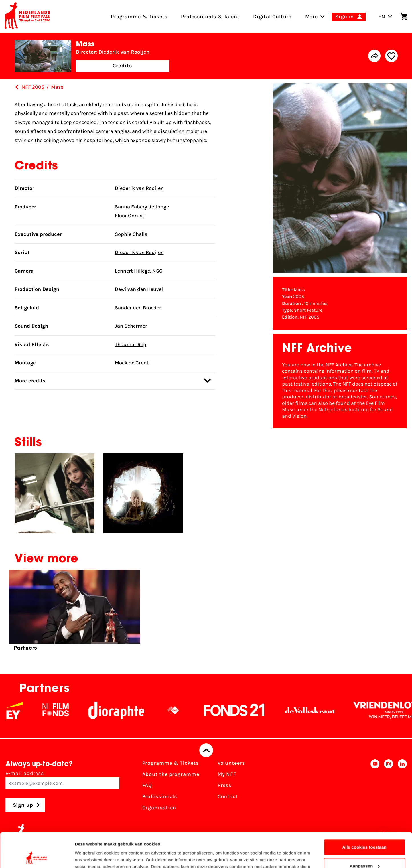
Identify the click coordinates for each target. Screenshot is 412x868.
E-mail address (62, 780)
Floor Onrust (130, 216)
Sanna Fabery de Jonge (142, 207)
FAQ (147, 785)
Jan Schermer (131, 326)
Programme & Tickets (171, 763)
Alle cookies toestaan (364, 815)
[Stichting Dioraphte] (124, 710)
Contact (228, 796)
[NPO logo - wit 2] (180, 710)
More (311, 17)
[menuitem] (311, 17)
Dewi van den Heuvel (139, 289)
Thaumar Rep (131, 344)
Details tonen (88, 857)
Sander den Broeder (138, 308)
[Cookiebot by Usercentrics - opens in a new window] (37, 857)
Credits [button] (122, 66)
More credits (113, 381)
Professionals (160, 796)
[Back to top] (206, 750)
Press (225, 785)
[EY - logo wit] (22, 710)
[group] (75, 613)
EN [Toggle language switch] (385, 17)
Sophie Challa (131, 234)
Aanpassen (365, 833)
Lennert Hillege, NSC (139, 271)
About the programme (171, 774)
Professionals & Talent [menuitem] (210, 17)
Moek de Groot (132, 363)
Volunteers (231, 763)
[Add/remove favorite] (391, 56)
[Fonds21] (242, 710)
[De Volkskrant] (318, 710)
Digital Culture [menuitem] (272, 17)
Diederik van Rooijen (139, 188)
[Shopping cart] (404, 17)
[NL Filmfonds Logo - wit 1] (63, 710)
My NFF (227, 774)
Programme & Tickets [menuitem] (139, 17)
